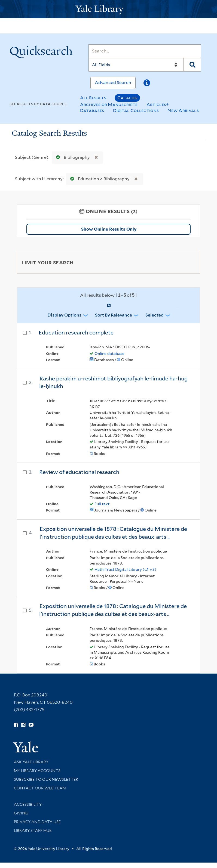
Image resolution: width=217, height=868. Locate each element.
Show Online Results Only (109, 229)
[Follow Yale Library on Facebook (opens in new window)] (16, 725)
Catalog (127, 98)
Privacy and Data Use (37, 822)
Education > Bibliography (99, 179)
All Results (93, 98)
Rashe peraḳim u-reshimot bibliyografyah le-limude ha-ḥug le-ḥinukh (113, 382)
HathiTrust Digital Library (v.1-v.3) (125, 569)
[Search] (145, 51)
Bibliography (72, 157)
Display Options (64, 315)
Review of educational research (79, 472)
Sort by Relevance (114, 315)
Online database (109, 354)
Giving (21, 813)
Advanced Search (113, 83)
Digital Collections (136, 111)
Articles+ (158, 105)
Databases (92, 111)
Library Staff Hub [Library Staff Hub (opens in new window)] (33, 830)
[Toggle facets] (190, 262)
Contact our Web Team (40, 788)
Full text (102, 504)
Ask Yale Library (31, 762)
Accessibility (28, 804)
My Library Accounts (37, 771)
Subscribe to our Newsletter (46, 779)
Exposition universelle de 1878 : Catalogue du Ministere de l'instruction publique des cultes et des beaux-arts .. (113, 533)
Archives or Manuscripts (109, 105)
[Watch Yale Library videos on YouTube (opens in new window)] (31, 725)
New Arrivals (183, 111)
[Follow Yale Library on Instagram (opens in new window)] (23, 725)
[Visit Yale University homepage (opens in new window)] (25, 745)
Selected (155, 315)
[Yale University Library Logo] (109, 9)
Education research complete (76, 333)
